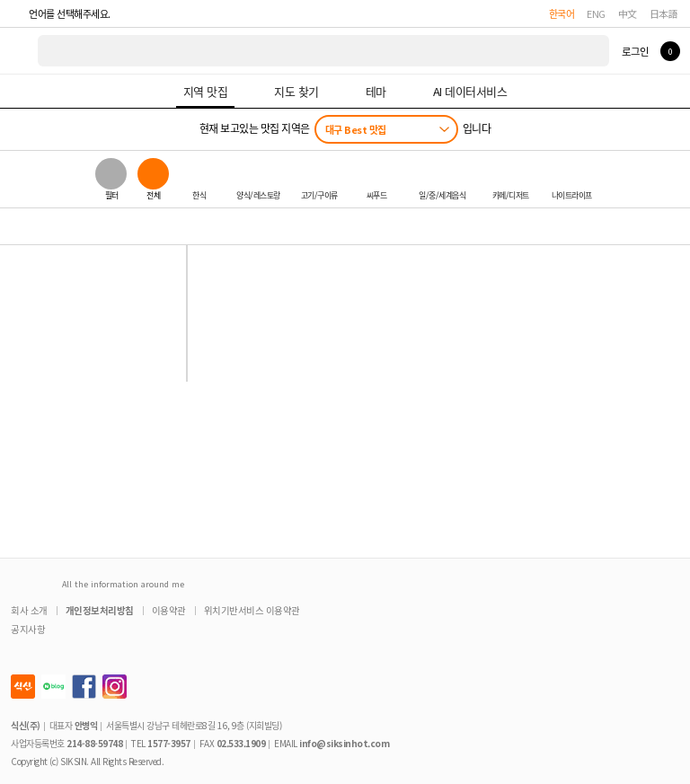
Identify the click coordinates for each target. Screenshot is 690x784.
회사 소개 (29, 610)
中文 (628, 13)
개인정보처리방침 (100, 610)
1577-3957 (169, 743)
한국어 (562, 13)
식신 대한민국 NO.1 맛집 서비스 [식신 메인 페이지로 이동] (20, 51)
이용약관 (169, 610)
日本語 (664, 13)
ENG (596, 13)
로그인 (635, 51)
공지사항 (28, 629)
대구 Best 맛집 (356, 129)
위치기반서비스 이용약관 (252, 610)
